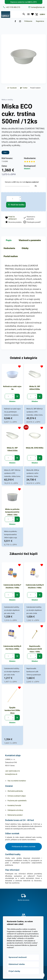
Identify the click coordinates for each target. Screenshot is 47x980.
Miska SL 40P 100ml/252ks (12, 449)
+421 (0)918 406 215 (12, 771)
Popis (9, 240)
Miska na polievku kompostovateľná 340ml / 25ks (12, 512)
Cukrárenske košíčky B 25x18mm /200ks (12, 648)
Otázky (25, 248)
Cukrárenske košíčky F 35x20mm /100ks (12, 586)
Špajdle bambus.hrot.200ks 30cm (12, 710)
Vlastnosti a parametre (30, 240)
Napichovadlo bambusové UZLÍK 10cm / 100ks (35, 649)
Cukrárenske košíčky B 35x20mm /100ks (35, 586)
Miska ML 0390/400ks (35, 448)
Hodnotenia (9, 248)
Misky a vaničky (7, 100)
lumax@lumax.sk (11, 774)
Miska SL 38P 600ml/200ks (35, 388)
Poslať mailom (11, 256)
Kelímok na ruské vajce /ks (12, 388)
